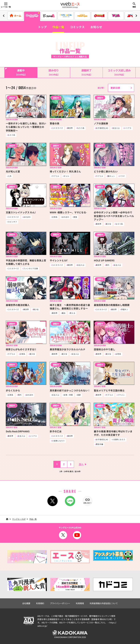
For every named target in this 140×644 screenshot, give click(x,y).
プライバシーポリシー (60, 603)
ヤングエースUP (19, 519)
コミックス (77, 27)
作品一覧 (58, 27)
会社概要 (26, 603)
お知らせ (96, 27)
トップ (42, 27)
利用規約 (40, 603)
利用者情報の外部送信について (104, 603)
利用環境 (80, 603)
